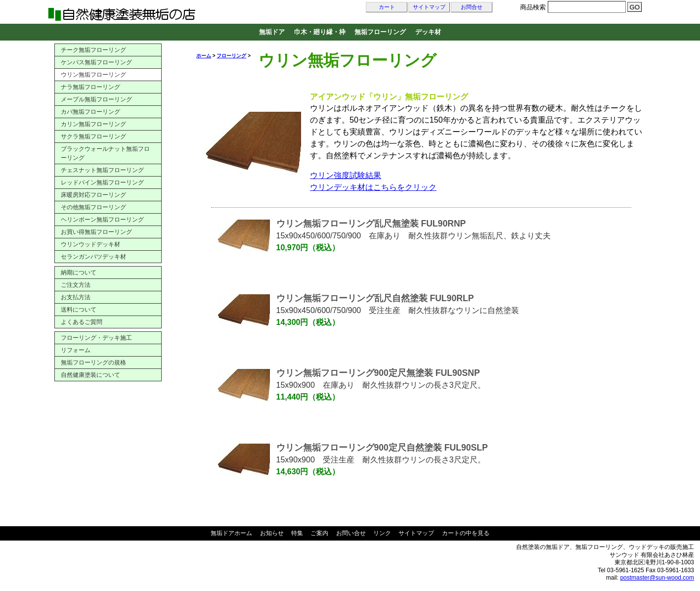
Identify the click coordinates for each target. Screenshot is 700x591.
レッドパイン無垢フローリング (102, 182)
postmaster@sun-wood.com (657, 578)
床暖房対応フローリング (93, 195)
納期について (79, 273)
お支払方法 (76, 297)
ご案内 (319, 533)
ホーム (204, 56)
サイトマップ (429, 7)
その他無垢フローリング (93, 207)
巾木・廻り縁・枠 (320, 32)
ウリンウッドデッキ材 (90, 244)
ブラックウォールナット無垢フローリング (105, 153)
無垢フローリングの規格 (93, 363)
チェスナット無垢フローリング (102, 170)
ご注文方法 (76, 285)
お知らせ (272, 533)
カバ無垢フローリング (90, 112)
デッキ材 (428, 32)
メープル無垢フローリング (96, 99)
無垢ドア (272, 32)
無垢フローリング (380, 32)
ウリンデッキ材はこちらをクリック (373, 187)
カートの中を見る (466, 533)
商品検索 (533, 7)
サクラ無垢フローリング (93, 136)
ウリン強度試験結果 (346, 175)
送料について (79, 310)
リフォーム (76, 350)
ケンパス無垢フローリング (96, 62)
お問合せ (472, 7)
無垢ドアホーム (231, 533)
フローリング (231, 56)
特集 (297, 533)
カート (387, 7)
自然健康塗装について (90, 375)
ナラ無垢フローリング (90, 87)
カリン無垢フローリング (93, 124)
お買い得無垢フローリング (96, 232)
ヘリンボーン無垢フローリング (102, 220)
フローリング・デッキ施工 (96, 338)
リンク (382, 533)
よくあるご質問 (82, 322)
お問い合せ (351, 533)
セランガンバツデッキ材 (93, 257)
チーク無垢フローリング (93, 50)
